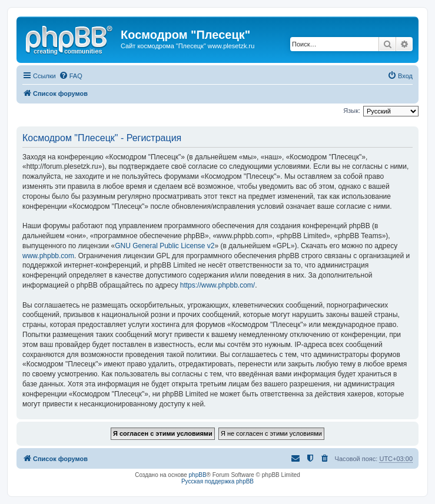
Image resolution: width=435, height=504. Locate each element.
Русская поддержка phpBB (217, 481)
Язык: (352, 111)
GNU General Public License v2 (165, 246)
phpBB (198, 475)
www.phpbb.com (48, 256)
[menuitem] (71, 76)
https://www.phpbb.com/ (217, 285)
